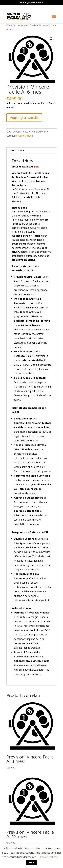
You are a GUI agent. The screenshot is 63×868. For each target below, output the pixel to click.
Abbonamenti (21, 25)
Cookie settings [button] (49, 857)
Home (9, 25)
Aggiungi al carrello (24, 118)
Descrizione (17, 150)
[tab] (32, 150)
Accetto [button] (32, 862)
